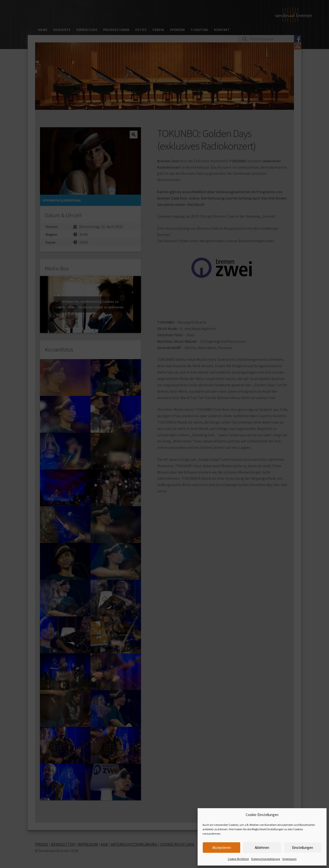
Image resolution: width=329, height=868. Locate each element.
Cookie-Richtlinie (238, 859)
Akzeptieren (222, 848)
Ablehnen (262, 848)
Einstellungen (303, 848)
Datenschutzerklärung (266, 859)
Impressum (290, 859)
